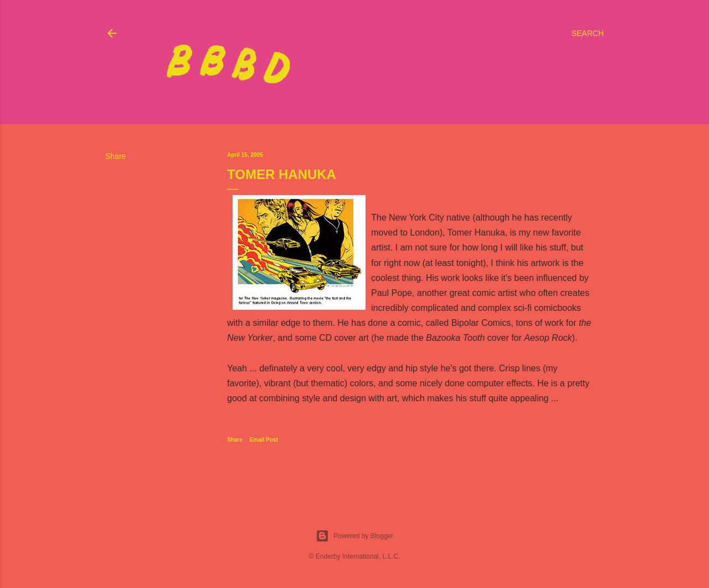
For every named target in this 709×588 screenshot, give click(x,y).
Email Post (264, 440)
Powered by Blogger (354, 536)
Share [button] (115, 156)
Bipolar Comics (481, 323)
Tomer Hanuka (476, 232)
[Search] (588, 33)
